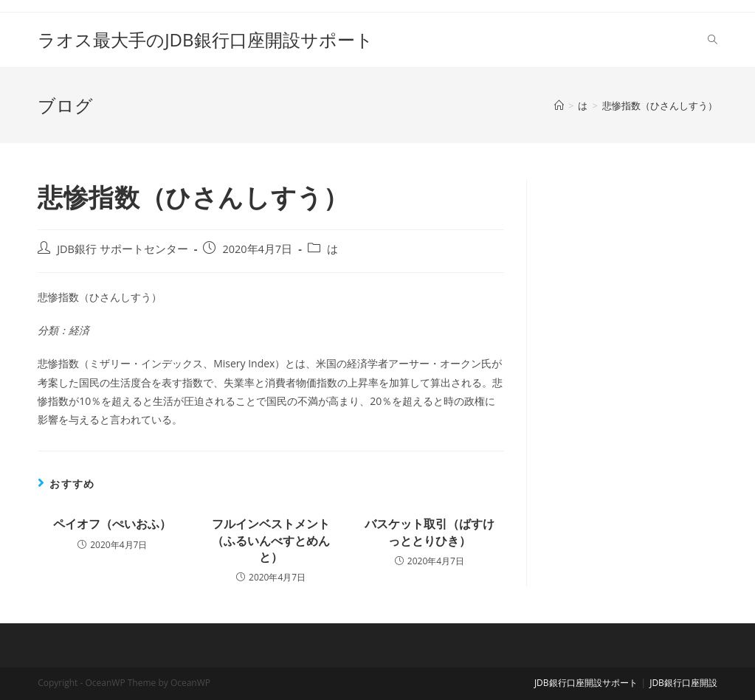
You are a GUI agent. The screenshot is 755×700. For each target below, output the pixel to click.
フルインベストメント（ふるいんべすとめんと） (271, 540)
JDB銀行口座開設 (683, 683)
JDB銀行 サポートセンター (123, 249)
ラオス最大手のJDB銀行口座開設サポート (205, 39)
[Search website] (713, 40)
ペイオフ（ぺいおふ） (112, 524)
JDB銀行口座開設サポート (586, 683)
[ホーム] (559, 105)
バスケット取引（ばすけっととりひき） (430, 532)
